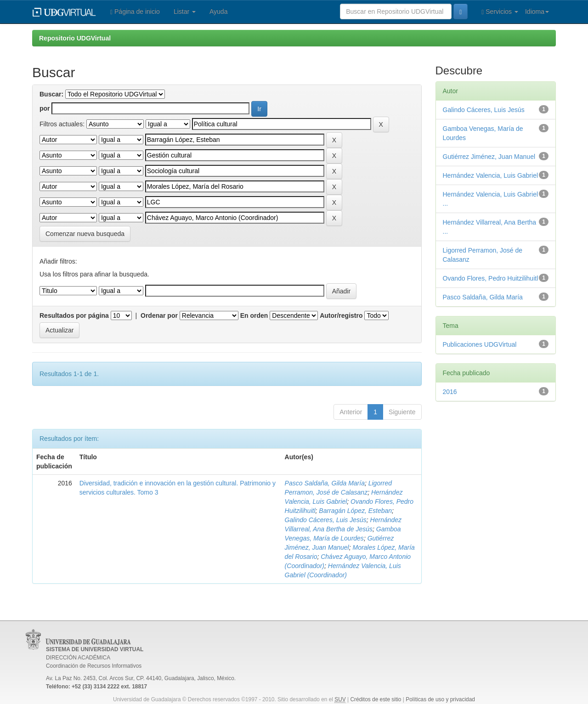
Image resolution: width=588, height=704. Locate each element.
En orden (254, 315)
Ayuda (218, 11)
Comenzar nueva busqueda (85, 234)
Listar (185, 11)
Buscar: (51, 94)
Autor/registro (341, 315)
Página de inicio (135, 12)
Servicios (500, 12)
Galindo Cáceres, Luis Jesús (326, 520)
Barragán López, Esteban (355, 511)
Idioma (537, 11)
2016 (450, 392)
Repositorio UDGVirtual (75, 38)
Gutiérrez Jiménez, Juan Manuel (489, 157)
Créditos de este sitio (376, 699)
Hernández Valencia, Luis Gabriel (491, 175)
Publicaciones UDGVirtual (480, 344)
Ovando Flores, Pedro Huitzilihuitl (491, 278)
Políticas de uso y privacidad (440, 699)
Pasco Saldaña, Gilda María (325, 483)
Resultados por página (74, 315)
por (45, 108)
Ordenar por (159, 315)
